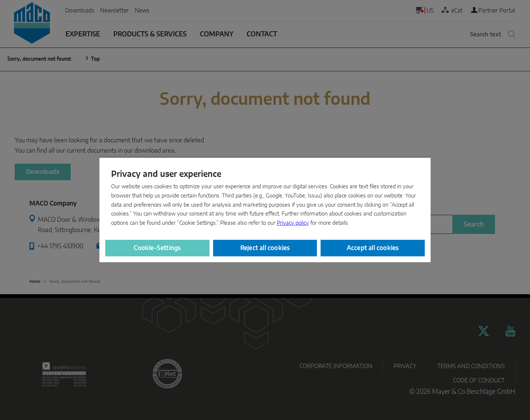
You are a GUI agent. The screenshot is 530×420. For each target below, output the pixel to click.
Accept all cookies (373, 248)
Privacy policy (293, 223)
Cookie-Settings (157, 248)
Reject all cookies (265, 248)
